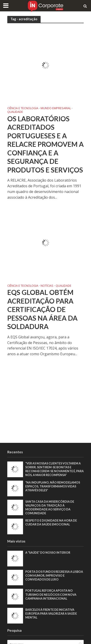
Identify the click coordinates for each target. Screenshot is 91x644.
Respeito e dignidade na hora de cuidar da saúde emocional (51, 522)
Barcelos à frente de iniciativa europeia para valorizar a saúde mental (51, 614)
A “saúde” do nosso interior (48, 553)
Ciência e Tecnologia (23, 109)
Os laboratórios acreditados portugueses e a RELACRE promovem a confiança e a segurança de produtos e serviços (45, 144)
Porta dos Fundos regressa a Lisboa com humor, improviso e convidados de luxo (54, 576)
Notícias (47, 286)
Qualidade (15, 112)
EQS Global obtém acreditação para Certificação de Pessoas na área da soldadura (42, 309)
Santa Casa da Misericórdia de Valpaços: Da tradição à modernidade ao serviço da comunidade (50, 507)
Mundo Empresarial (56, 109)
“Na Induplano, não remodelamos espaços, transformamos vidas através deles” (53, 486)
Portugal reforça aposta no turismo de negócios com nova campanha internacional (51, 595)
